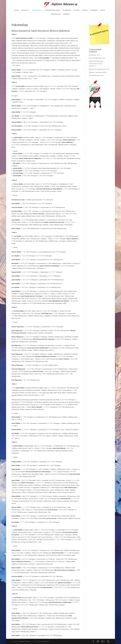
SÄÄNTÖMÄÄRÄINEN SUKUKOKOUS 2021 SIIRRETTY (96, 64)
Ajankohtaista (56, 14)
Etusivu (16, 10)
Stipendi (85, 10)
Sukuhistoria (37, 10)
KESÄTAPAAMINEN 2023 (97, 58)
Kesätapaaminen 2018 (96, 75)
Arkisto (103, 10)
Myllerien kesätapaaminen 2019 (99, 69)
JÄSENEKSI (66, 14)
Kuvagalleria (67, 10)
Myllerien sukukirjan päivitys (98, 72)
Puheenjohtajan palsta (53, 10)
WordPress (45, 641)
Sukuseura (25, 10)
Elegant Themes (25, 641)
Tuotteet (77, 10)
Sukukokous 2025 (94, 55)
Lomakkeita (94, 10)
